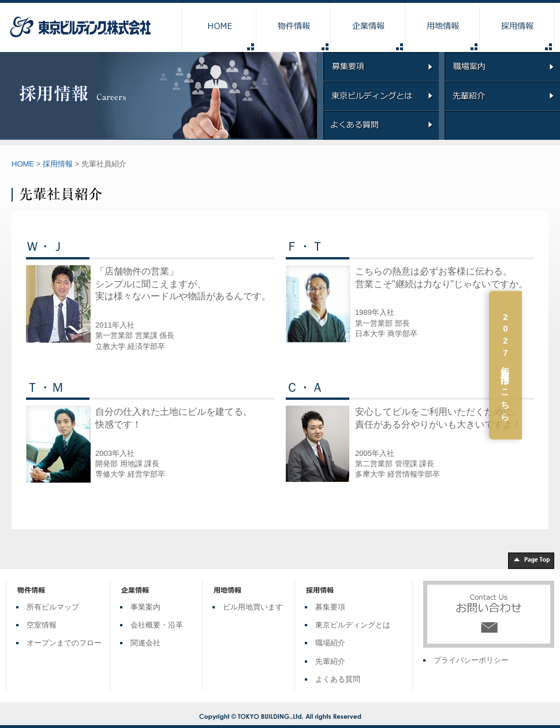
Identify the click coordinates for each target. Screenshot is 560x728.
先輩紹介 (330, 661)
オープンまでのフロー (64, 643)
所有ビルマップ (53, 607)
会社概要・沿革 (157, 625)
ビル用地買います (253, 607)
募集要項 (330, 607)
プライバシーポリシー (471, 660)
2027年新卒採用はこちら (544, 366)
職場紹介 (330, 643)
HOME (23, 164)
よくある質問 (338, 679)
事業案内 (145, 607)
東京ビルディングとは (353, 625)
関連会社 (145, 643)
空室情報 (42, 625)
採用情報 (58, 164)
